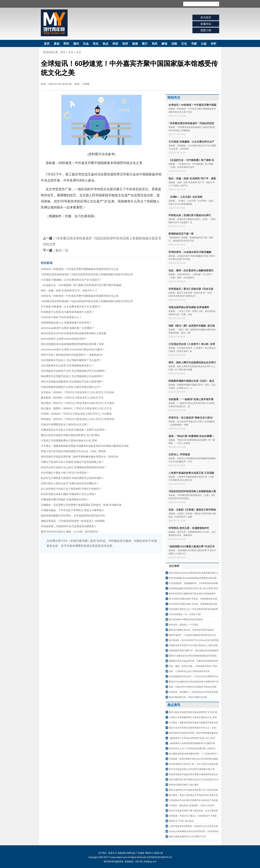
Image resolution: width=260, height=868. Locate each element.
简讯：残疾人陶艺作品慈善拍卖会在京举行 (192, 362)
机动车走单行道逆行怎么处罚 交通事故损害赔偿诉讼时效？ (74, 467)
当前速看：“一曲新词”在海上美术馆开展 (191, 399)
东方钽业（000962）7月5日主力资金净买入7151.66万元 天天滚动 (77, 392)
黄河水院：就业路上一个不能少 (184, 625)
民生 (96, 44)
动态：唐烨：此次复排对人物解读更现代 (191, 270)
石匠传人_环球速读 (179, 454)
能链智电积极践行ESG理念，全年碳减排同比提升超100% (73, 516)
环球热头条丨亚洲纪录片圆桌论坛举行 (190, 215)
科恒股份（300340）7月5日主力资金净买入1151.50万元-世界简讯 (78, 419)
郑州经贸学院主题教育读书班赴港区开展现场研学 (192, 594)
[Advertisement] (101, 579)
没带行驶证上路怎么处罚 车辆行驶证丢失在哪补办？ (70, 483)
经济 (125, 44)
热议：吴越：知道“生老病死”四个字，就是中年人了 (69, 290)
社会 (86, 44)
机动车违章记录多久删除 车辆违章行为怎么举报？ (69, 494)
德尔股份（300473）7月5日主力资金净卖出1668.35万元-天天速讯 (78, 403)
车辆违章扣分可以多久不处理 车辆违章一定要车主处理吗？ (74, 430)
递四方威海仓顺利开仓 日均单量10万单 (187, 837)
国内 (76, 44)
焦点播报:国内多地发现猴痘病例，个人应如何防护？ (194, 754)
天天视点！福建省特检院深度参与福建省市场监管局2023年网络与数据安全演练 (85, 446)
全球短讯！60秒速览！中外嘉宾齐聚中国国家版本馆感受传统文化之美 (80, 269)
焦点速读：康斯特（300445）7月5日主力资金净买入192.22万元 (76, 408)
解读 (164, 44)
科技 (115, 44)
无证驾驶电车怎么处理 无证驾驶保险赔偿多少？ (67, 365)
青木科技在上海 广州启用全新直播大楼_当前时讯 (192, 748)
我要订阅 (206, 30)
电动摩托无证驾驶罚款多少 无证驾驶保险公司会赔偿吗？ (72, 376)
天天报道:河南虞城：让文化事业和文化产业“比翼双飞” (71, 280)
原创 (57, 44)
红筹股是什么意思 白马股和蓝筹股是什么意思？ (67, 312)
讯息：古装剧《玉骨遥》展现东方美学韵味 (192, 510)
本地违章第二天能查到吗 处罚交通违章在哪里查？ (69, 526)
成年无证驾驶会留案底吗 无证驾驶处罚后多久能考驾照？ (72, 382)
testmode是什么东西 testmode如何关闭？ (64, 339)
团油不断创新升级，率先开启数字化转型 (188, 697)
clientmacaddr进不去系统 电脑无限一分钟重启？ (68, 328)
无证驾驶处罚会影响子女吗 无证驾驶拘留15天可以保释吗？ (74, 371)
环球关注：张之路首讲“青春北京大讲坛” (191, 418)
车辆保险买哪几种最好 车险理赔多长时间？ (65, 499)
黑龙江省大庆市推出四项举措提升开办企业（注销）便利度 (73, 451)
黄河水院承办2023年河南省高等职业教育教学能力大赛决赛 (74, 333)
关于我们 (103, 853)
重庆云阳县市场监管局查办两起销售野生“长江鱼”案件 (70, 435)
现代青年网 (54, 23)
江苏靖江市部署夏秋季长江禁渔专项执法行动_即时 (69, 441)
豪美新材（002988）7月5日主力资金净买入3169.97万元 (72, 398)
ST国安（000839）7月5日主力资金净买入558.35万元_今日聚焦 (76, 414)
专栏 (213, 44)
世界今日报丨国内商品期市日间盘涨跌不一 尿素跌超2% (72, 355)
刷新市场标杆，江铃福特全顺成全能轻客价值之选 (192, 635)
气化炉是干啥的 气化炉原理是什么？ (61, 317)
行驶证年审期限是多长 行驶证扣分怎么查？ (65, 424)
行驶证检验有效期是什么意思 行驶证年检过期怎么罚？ (71, 387)
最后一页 (62, 250)
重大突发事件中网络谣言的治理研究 (186, 620)
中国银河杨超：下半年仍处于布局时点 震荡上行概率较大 (72, 510)
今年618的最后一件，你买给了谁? (185, 614)
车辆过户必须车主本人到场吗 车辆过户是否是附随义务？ (72, 462)
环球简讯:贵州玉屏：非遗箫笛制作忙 (189, 528)
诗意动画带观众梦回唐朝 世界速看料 (189, 307)
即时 (66, 44)
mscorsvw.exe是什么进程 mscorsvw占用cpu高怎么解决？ (73, 349)
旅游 (135, 44)
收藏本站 (206, 24)
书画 (194, 44)
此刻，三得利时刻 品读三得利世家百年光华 (189, 671)
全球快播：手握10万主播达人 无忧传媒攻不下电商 (193, 816)
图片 (145, 44)
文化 (184, 44)
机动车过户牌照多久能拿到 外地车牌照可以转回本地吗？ (72, 478)
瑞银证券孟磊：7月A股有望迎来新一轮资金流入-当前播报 (73, 521)
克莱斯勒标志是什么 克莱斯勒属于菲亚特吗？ (66, 323)
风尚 (155, 44)
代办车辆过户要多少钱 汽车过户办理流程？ (65, 473)
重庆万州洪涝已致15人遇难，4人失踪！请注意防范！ (70, 532)
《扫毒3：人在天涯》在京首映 (185, 197)
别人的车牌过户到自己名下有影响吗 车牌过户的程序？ (71, 489)
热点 (106, 44)
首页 (47, 44)
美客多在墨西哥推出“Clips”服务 (184, 785)
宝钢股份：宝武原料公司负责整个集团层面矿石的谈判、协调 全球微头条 (81, 505)
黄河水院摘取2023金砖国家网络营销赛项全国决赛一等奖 (72, 344)
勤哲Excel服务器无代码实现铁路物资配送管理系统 (193, 656)
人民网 (86, 84)
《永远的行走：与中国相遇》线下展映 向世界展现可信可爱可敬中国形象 (81, 285)
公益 (204, 44)
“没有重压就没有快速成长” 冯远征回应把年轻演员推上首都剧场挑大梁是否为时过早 (87, 274)
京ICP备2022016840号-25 (159, 857)
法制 (174, 44)
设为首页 (206, 17)
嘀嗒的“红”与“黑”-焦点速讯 (181, 821)
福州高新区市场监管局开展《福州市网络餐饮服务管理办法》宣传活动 (80, 457)
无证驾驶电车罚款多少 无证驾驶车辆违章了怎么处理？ (71, 360)
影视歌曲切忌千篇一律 (181, 234)
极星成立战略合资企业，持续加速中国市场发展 (191, 630)
